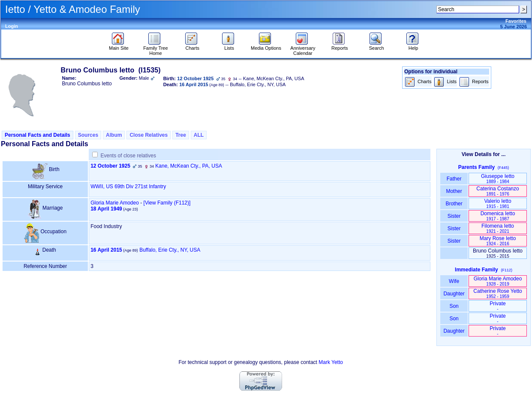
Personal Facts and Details (38, 135)
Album (114, 135)
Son (454, 306)
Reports (340, 46)
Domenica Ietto (498, 216)
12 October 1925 (110, 166)
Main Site (119, 46)
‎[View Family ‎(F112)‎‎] (167, 203)
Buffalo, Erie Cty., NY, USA (170, 250)
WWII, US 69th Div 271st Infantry (128, 186)
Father (454, 179)
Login (12, 26)
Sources (88, 135)
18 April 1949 (106, 209)
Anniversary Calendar (303, 48)
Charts (192, 46)
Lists (229, 46)
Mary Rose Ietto (498, 241)
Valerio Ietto (497, 203)
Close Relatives (149, 135)
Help (413, 46)
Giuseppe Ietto (498, 179)
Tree (181, 135)
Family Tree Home (155, 48)
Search (377, 46)
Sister (454, 216)
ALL (199, 135)
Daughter (454, 294)
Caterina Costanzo (497, 191)
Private (497, 306)
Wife (454, 281)
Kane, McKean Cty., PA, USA (189, 166)
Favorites (516, 21)
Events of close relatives (128, 156)
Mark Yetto (331, 362)
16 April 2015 (106, 250)
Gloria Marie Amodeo (115, 203)
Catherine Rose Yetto (497, 293)
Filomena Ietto (498, 228)
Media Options (266, 46)
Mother (454, 191)
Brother (454, 204)
